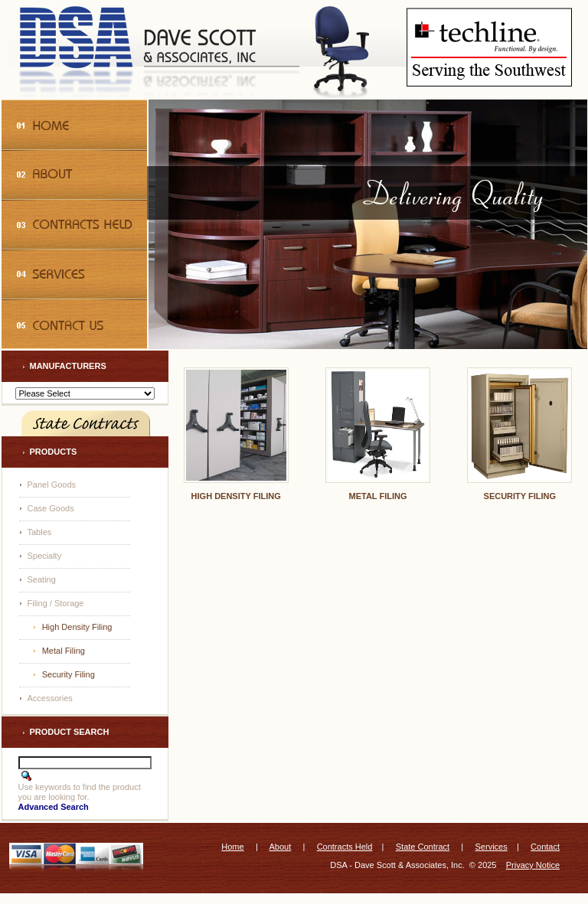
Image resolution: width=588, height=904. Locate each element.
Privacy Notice (533, 865)
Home (232, 847)
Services (492, 847)
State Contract (423, 847)
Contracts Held (345, 847)
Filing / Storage (56, 603)
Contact (545, 847)
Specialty (45, 556)
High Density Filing (77, 627)
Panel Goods (52, 485)
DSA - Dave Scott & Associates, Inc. (397, 865)
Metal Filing (64, 651)
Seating (42, 579)
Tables (40, 532)
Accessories (50, 698)
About (280, 847)
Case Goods (51, 508)
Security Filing (69, 674)
